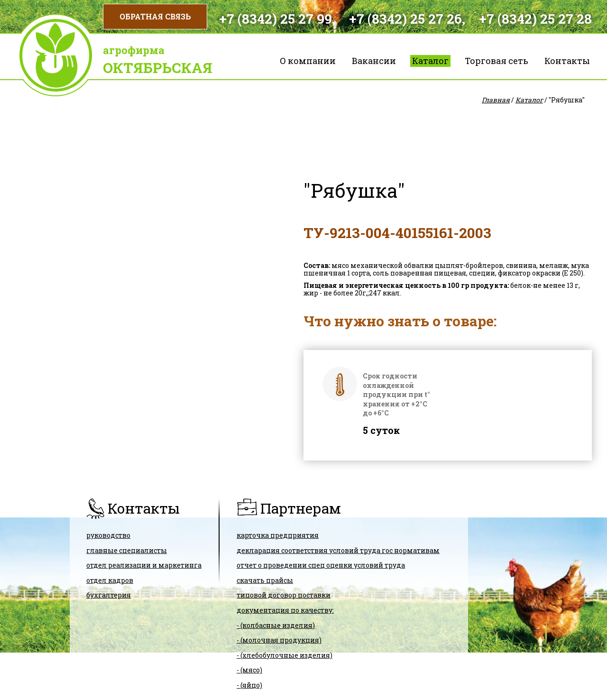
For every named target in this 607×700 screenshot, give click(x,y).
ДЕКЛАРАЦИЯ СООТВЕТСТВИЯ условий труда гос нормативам (338, 550)
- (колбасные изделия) (276, 625)
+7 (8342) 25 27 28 (535, 19)
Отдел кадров (110, 580)
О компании (308, 61)
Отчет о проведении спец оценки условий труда (321, 565)
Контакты (567, 61)
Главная (496, 100)
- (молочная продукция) (279, 640)
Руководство (108, 535)
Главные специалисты (127, 550)
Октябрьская (158, 68)
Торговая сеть (497, 61)
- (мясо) (249, 670)
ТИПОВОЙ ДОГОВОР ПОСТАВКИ (284, 595)
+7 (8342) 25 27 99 (276, 19)
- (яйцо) (249, 685)
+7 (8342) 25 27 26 (405, 19)
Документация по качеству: (285, 610)
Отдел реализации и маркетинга (144, 565)
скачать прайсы (265, 580)
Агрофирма (134, 50)
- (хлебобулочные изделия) (285, 655)
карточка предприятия (278, 535)
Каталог (430, 61)
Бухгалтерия (109, 595)
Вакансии (374, 61)
